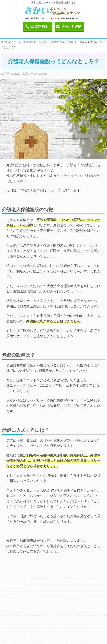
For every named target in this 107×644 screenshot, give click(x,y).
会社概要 (12, 621)
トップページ (15, 573)
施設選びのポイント (20, 597)
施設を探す (13, 585)
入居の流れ (14, 609)
